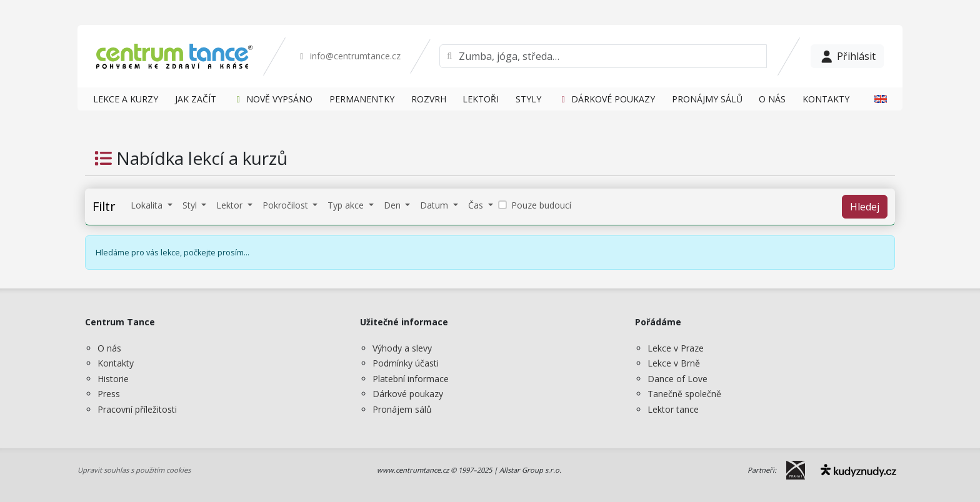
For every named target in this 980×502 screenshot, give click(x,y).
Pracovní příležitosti (137, 409)
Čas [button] (477, 205)
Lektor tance (673, 409)
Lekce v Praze (676, 348)
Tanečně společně (684, 394)
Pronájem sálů (402, 409)
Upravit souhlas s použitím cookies (134, 470)
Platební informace (411, 379)
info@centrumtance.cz (348, 56)
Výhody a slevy (402, 348)
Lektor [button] (231, 205)
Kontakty (116, 363)
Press (109, 394)
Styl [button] (191, 205)
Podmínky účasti (406, 363)
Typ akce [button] (347, 205)
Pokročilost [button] (287, 205)
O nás (109, 348)
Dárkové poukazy (408, 394)
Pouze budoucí (541, 205)
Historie (113, 379)
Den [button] (393, 205)
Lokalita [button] (148, 205)
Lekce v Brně (674, 363)
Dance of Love (677, 379)
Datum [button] (435, 205)
